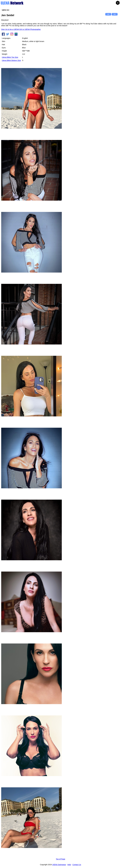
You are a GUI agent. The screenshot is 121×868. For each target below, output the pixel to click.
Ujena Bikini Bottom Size (11, 60)
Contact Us (77, 865)
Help (69, 865)
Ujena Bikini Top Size (10, 57)
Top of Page (60, 859)
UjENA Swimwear (59, 865)
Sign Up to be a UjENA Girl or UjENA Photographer (21, 29)
